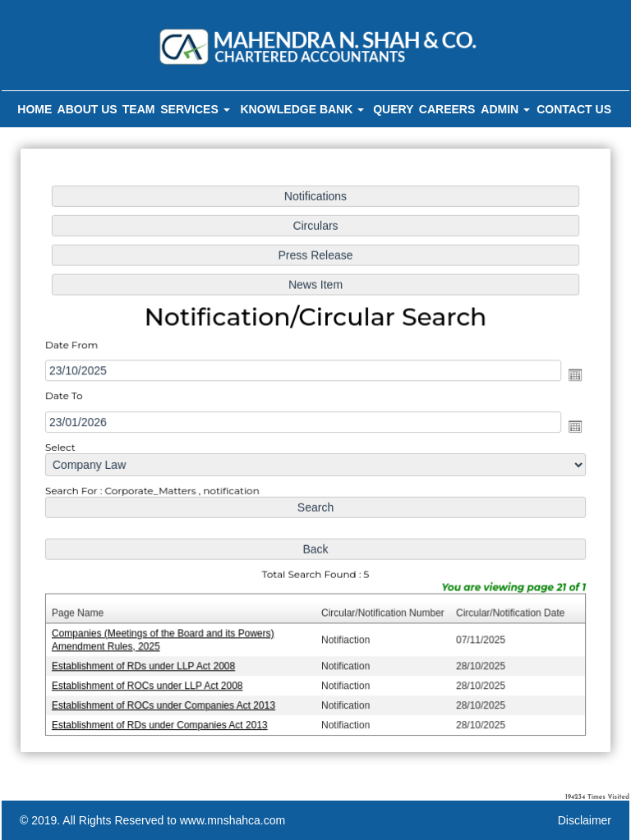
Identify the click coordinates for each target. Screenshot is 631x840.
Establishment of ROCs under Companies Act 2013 (167, 700)
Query (393, 109)
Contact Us (574, 109)
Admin (505, 109)
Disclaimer (585, 820)
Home (35, 109)
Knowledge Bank (302, 109)
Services (195, 109)
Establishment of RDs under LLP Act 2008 (147, 662)
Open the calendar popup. (570, 376)
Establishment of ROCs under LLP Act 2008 (151, 681)
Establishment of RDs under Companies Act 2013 (163, 719)
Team (139, 109)
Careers (447, 109)
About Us (88, 109)
